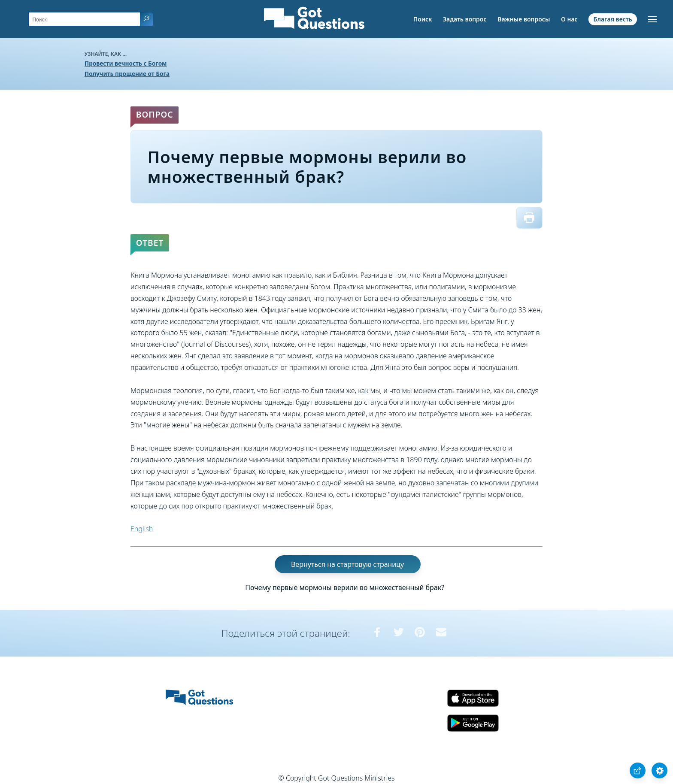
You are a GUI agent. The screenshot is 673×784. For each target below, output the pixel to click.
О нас (569, 19)
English (142, 529)
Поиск (423, 19)
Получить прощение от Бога (127, 74)
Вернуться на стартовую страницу (347, 564)
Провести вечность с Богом (126, 63)
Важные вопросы (524, 19)
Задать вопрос (465, 19)
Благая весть (612, 19)
